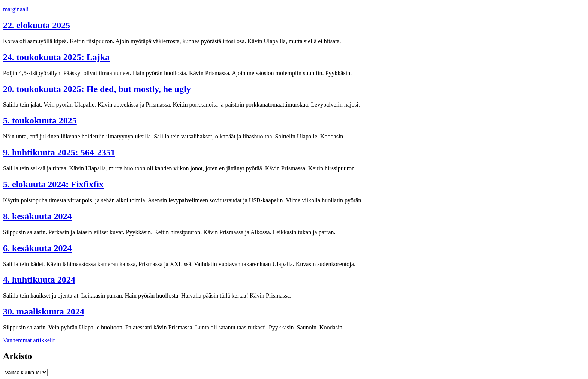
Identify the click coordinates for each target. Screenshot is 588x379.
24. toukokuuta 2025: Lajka (56, 57)
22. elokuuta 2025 (37, 25)
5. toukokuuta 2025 (40, 120)
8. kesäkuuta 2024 (37, 216)
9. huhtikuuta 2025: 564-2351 (59, 152)
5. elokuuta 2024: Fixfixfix (53, 184)
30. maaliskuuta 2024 (44, 311)
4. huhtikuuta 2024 (39, 280)
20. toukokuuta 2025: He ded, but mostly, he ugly (97, 89)
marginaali (16, 9)
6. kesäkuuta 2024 (37, 248)
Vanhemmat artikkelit (29, 340)
